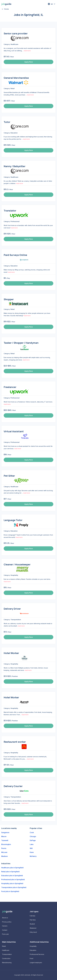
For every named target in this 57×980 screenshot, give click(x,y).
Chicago (33, 836)
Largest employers (36, 963)
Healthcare (6, 950)
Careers (5, 926)
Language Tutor (13, 520)
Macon (4, 836)
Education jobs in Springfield (12, 876)
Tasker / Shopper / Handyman (21, 343)
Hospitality (33, 946)
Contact (5, 930)
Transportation (7, 954)
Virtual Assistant (14, 431)
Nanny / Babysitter (15, 166)
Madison (4, 856)
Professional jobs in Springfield (13, 880)
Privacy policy (7, 922)
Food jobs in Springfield (10, 891)
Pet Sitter (9, 476)
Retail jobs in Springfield (10, 872)
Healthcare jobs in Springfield (12, 868)
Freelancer (10, 387)
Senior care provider (16, 33)
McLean (4, 852)
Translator (10, 211)
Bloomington (6, 844)
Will (31, 848)
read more (27, 51)
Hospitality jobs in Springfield (12, 883)
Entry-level (33, 932)
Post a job (5, 934)
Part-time (33, 920)
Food (31, 958)
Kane (32, 852)
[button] (52, 4)
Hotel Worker (11, 653)
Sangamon (5, 832)
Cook (32, 832)
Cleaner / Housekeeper (17, 564)
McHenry (33, 856)
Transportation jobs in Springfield (14, 887)
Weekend (33, 928)
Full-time (32, 916)
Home (6, 9)
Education (33, 950)
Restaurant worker (15, 742)
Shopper (9, 299)
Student (32, 924)
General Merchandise (16, 78)
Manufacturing (7, 963)
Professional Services (37, 954)
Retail (4, 946)
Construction (6, 958)
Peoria (4, 848)
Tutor (7, 122)
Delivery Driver (12, 609)
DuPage (33, 840)
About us (5, 918)
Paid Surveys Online (15, 255)
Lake (32, 844)
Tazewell (5, 840)
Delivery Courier (13, 786)
